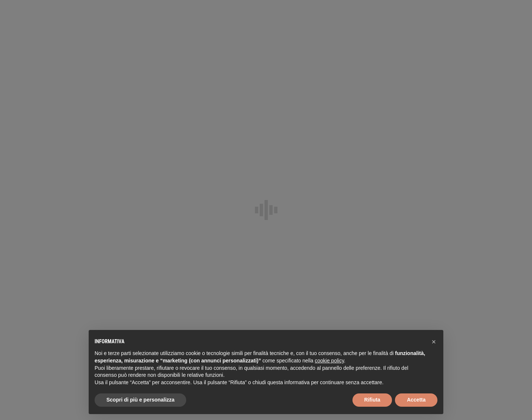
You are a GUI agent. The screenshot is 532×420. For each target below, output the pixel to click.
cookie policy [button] (329, 361)
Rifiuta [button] (372, 400)
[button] (434, 342)
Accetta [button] (416, 400)
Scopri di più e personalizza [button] (140, 400)
